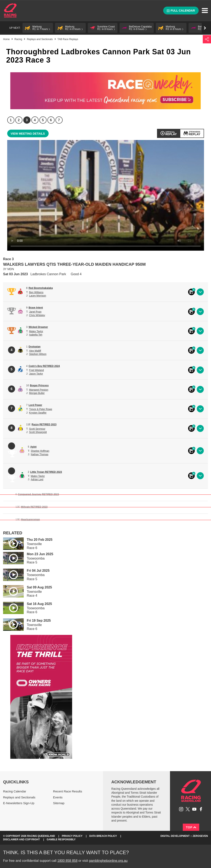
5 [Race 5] (43, 120)
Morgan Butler (37, 393)
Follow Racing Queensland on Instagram (181, 809)
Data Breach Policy (103, 836)
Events (58, 797)
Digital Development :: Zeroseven (184, 836)
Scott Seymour (37, 429)
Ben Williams (36, 292)
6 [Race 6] (51, 120)
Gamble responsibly (61, 840)
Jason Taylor (36, 374)
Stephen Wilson (38, 354)
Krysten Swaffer (38, 413)
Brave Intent (36, 308)
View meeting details (28, 134)
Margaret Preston (39, 390)
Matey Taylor (36, 331)
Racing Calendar (15, 791)
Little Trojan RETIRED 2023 (46, 472)
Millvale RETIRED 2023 (34, 507)
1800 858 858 (67, 861)
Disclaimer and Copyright (21, 840)
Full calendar (181, 11)
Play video (11, 543)
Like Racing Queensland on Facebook (201, 809)
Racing (18, 39)
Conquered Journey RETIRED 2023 (38, 494)
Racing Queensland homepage (191, 791)
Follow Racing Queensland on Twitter (188, 809)
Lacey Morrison (38, 296)
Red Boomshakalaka (41, 288)
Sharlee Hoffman (40, 451)
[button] (38, 28)
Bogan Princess (39, 385)
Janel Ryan (35, 312)
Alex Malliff (35, 351)
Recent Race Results (68, 791)
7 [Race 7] (59, 120)
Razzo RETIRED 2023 (44, 425)
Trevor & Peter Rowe (41, 409)
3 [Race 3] (27, 120)
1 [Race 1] (11, 120)
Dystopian (35, 347)
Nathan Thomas (39, 454)
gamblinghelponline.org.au (108, 861)
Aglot (33, 447)
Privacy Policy (72, 836)
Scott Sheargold (38, 432)
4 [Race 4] (35, 120)
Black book (191, 292)
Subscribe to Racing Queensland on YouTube (194, 809)
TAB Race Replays (68, 39)
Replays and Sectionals (40, 39)
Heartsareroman (30, 519)
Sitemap (59, 803)
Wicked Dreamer (38, 327)
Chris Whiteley (37, 315)
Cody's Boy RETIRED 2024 (44, 366)
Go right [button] (205, 28)
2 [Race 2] (19, 120)
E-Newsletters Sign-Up (19, 803)
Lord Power (35, 405)
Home (10, 11)
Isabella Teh (36, 335)
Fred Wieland (36, 370)
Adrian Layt (37, 479)
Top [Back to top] (191, 827)
